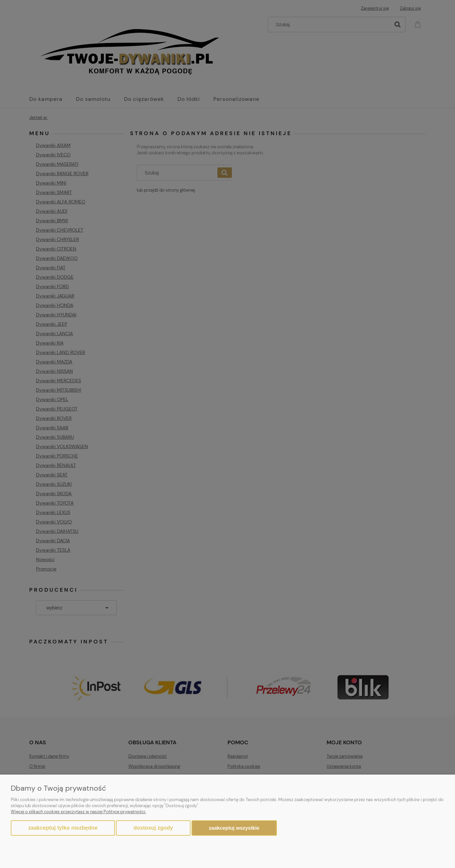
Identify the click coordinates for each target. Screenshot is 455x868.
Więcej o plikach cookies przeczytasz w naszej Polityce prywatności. (78, 812)
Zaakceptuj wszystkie (234, 828)
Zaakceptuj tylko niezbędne (63, 828)
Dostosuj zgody (153, 828)
